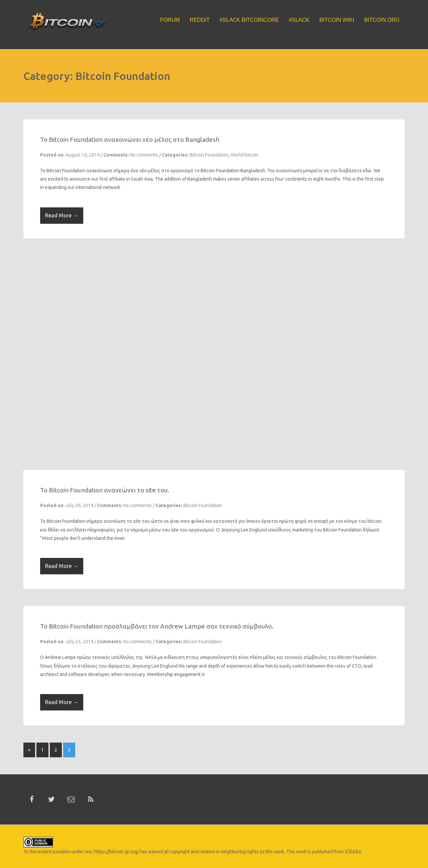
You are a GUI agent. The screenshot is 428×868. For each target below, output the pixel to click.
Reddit (200, 20)
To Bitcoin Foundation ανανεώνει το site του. (105, 490)
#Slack (299, 20)
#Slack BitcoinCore (249, 20)
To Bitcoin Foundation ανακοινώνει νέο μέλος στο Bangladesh (130, 139)
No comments (144, 155)
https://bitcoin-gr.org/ (116, 852)
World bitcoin (245, 155)
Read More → (62, 215)
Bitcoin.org (382, 20)
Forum (170, 20)
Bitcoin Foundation (209, 155)
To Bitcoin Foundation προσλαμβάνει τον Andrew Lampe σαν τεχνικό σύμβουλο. (157, 626)
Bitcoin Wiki (337, 20)
